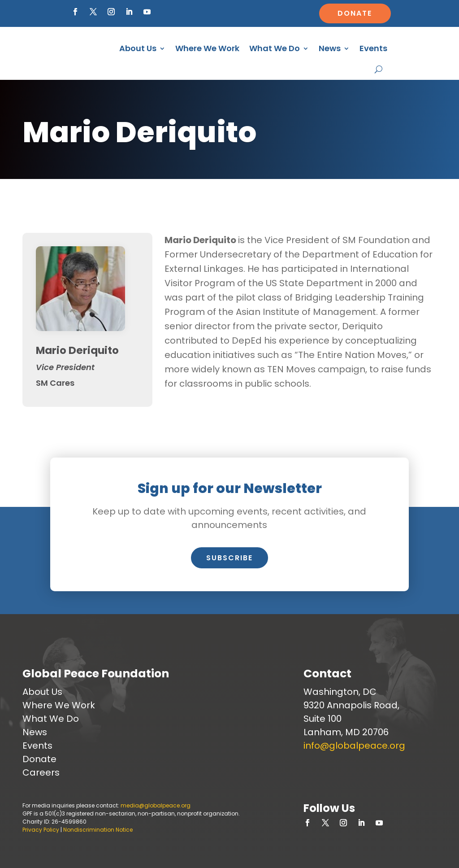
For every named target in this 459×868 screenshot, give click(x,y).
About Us (138, 48)
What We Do (275, 48)
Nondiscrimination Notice (98, 830)
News (330, 48)
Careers (41, 772)
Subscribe (229, 558)
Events (373, 48)
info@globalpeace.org (354, 746)
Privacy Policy (41, 830)
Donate (355, 13)
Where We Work (207, 48)
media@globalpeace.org (156, 805)
